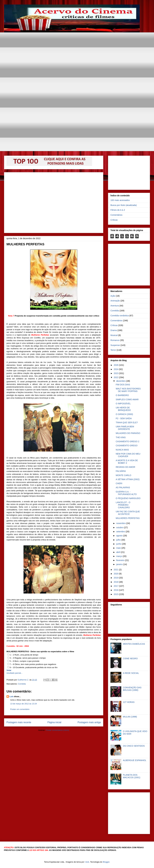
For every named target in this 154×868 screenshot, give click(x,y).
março (119, 556)
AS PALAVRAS (123, 487)
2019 (116, 578)
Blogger (106, 862)
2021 (116, 570)
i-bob (87, 862)
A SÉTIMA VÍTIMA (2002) (128, 479)
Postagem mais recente (19, 722)
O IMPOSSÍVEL (123, 404)
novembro (121, 523)
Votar (9, 670)
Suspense (115, 345)
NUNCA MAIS (122, 450)
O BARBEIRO (122, 395)
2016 (116, 590)
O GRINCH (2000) (124, 414)
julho (119, 540)
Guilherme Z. (24, 680)
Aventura (115, 306)
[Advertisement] (28, 61)
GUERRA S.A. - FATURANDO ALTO (126, 493)
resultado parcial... (14, 673)
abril (118, 552)
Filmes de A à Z (118, 210)
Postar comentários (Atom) (57, 730)
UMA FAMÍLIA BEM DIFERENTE (125, 428)
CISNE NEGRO (130, 658)
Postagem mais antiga (89, 722)
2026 (116, 365)
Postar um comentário (20, 709)
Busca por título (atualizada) (124, 205)
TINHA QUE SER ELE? (127, 422)
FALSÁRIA (121, 471)
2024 (116, 369)
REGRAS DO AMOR (125, 467)
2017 (116, 586)
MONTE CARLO (123, 475)
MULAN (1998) (130, 717)
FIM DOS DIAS (123, 385)
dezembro (121, 381)
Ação (113, 296)
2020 (116, 574)
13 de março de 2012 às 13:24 (24, 704)
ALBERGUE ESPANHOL (135, 760)
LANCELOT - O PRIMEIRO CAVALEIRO (123, 505)
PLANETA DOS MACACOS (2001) (132, 776)
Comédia (22, 684)
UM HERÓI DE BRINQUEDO (123, 409)
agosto (120, 536)
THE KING (121, 437)
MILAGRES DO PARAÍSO (128, 433)
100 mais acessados (120, 200)
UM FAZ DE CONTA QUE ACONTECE (128, 513)
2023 (116, 373)
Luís (12, 696)
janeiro (120, 564)
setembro (121, 532)
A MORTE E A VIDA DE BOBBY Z (127, 462)
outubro (120, 527)
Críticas (114, 220)
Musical (114, 335)
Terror (113, 350)
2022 (116, 377)
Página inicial (54, 722)
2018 (116, 582)
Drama (114, 330)
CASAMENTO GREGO (127, 446)
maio (119, 548)
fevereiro (121, 560)
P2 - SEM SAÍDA (124, 418)
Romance (115, 340)
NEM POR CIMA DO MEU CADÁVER (128, 455)
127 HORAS (129, 702)
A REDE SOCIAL (131, 673)
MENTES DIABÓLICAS (134, 644)
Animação (115, 301)
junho (119, 544)
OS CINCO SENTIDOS (134, 746)
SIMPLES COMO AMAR (127, 399)
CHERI (119, 483)
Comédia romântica (120, 316)
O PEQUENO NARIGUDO (128, 498)
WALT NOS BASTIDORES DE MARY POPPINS (128, 390)
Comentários (116, 215)
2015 (116, 594)
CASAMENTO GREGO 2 (127, 441)
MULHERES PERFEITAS (128, 518)
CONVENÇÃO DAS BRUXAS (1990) (132, 689)
